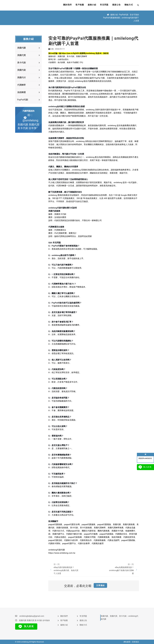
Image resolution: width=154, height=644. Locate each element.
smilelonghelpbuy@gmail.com (32, 616)
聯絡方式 (128, 5)
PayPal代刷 (124, 15)
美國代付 (29, 78)
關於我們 (64, 5)
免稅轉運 (29, 92)
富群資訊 (136, 642)
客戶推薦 (77, 5)
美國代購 (29, 48)
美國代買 (29, 55)
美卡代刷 (29, 63)
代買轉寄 (29, 85)
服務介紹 (90, 5)
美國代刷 (29, 70)
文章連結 (100, 585)
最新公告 (116, 5)
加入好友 (26, 627)
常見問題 (103, 5)
